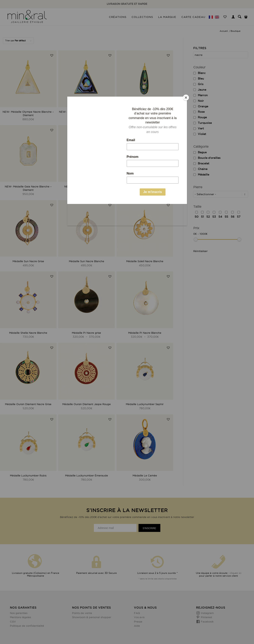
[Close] (186, 98)
